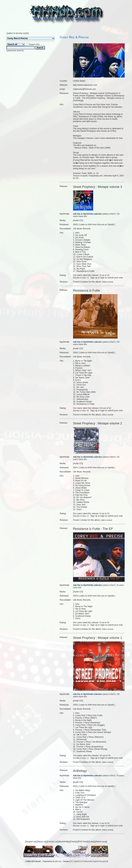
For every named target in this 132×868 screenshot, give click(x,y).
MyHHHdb (64, 842)
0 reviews (84, 282)
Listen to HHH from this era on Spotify (97, 225)
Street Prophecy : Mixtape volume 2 (96, 96)
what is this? (109, 214)
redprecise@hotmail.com (84, 89)
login (103, 278)
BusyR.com (57, 861)
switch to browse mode (18, 33)
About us (42, 842)
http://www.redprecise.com (85, 85)
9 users (120, 776)
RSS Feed (83, 842)
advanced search (15, 51)
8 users (120, 585)
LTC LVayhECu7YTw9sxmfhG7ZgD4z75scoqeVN (89, 861)
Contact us (52, 842)
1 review (83, 520)
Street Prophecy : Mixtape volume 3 (90, 93)
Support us (31, 842)
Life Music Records (82, 229)
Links (92, 842)
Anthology (78, 100)
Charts (73, 842)
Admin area (101, 842)
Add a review (108, 282)
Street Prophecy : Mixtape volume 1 (107, 98)
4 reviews (84, 415)
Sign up (94, 278)
